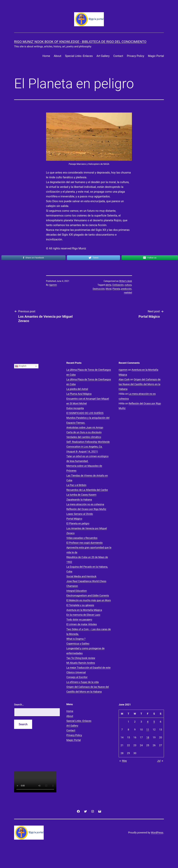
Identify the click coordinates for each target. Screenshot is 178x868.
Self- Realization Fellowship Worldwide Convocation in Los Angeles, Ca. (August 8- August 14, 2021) (88, 447)
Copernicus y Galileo (78, 644)
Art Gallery (103, 56)
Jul (161, 761)
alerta (108, 285)
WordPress (157, 833)
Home (46, 56)
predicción (126, 289)
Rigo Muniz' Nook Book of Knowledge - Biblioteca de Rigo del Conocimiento (80, 42)
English (21, 366)
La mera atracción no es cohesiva (85, 504)
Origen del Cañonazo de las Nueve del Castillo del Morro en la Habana (140, 384)
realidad (128, 293)
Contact (118, 56)
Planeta (116, 289)
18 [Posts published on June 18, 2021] (148, 737)
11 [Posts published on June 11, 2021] (148, 730)
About (58, 56)
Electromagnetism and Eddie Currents (88, 596)
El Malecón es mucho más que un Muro (89, 600)
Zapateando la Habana (79, 500)
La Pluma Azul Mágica (79, 394)
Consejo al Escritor (77, 677)
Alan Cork (124, 379)
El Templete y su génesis (80, 605)
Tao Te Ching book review (81, 658)
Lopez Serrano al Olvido (80, 514)
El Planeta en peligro (78, 523)
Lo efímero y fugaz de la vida (83, 682)
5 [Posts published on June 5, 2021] (154, 722)
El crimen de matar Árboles (82, 624)
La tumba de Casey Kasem (81, 495)
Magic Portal (156, 56)
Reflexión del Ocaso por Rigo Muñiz (86, 509)
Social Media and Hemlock (81, 576)
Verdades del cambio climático (84, 437)
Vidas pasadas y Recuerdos (82, 538)
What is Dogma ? (76, 639)
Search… (19, 705)
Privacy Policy (136, 56)
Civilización (118, 285)
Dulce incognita (75, 408)
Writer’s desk (126, 281)
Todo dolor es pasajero (79, 620)
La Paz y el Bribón (76, 485)
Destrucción (99, 289)
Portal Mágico (74, 519)
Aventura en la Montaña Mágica (84, 610)
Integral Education (77, 591)
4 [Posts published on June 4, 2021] (148, 722)
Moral (109, 289)
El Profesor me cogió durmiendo (84, 543)
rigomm (53, 285)
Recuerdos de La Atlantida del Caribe (87, 490)
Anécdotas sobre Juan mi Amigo (85, 427)
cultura (128, 285)
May (123, 761)
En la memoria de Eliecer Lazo (83, 615)
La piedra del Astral (77, 389)
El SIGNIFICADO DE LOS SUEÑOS (85, 413)
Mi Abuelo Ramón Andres (81, 663)
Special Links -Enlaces (79, 56)
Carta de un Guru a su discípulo (84, 432)
